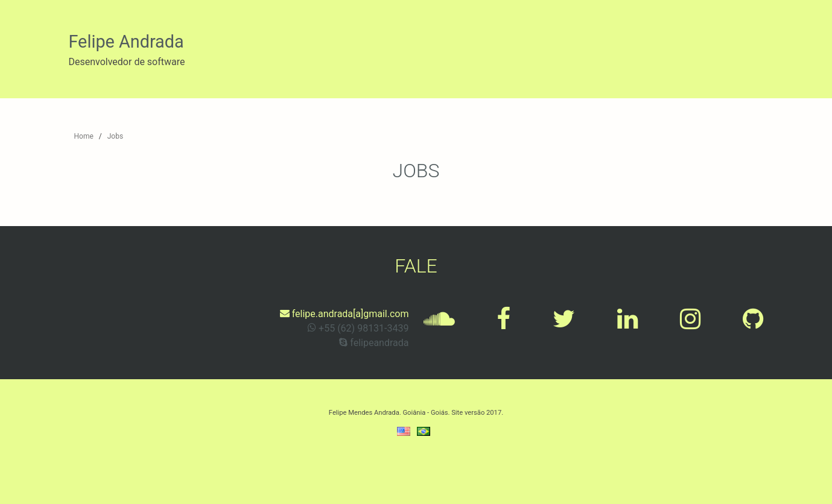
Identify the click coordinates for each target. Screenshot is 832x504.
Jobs (115, 136)
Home (84, 136)
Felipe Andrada (126, 42)
